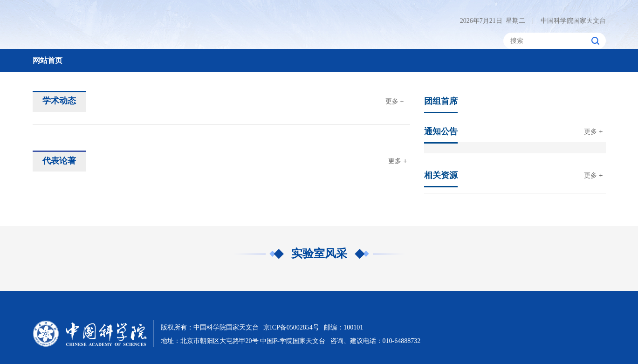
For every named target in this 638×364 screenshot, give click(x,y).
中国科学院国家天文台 (569, 21)
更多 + (394, 101)
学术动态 (59, 101)
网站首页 (48, 60)
